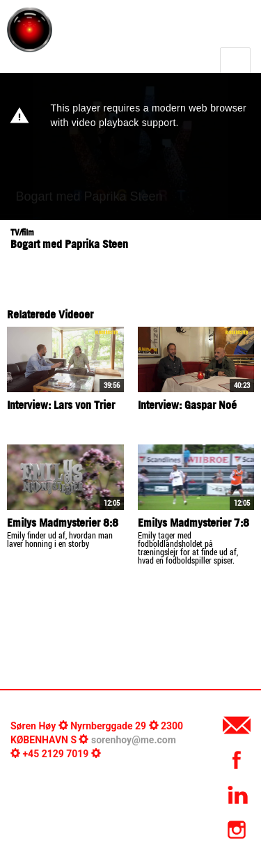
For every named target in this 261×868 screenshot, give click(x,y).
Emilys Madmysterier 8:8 (63, 522)
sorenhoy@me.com (134, 740)
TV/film (22, 232)
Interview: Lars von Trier (61, 405)
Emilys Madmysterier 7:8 (193, 522)
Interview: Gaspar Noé (187, 405)
